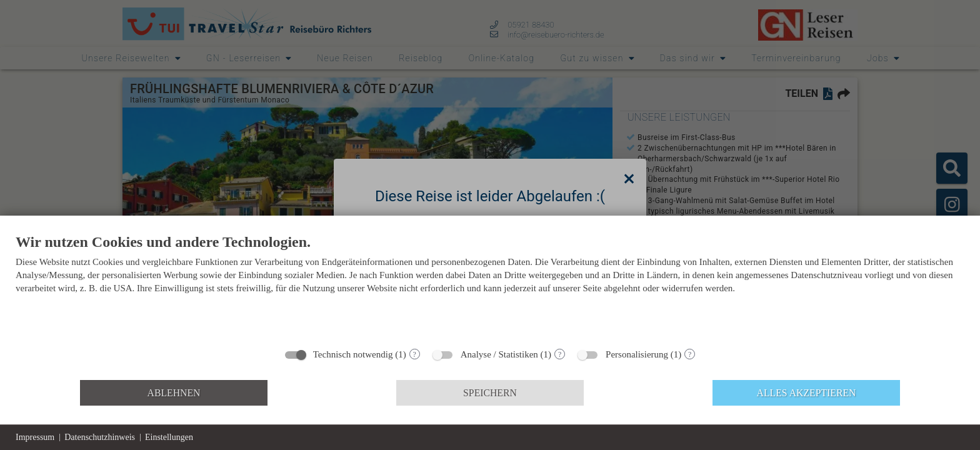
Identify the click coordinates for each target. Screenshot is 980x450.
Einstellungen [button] (169, 437)
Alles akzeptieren (807, 393)
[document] (490, 287)
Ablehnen (174, 393)
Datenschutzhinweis (100, 437)
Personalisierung (637, 354)
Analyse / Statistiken (499, 354)
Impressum (35, 437)
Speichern (490, 393)
